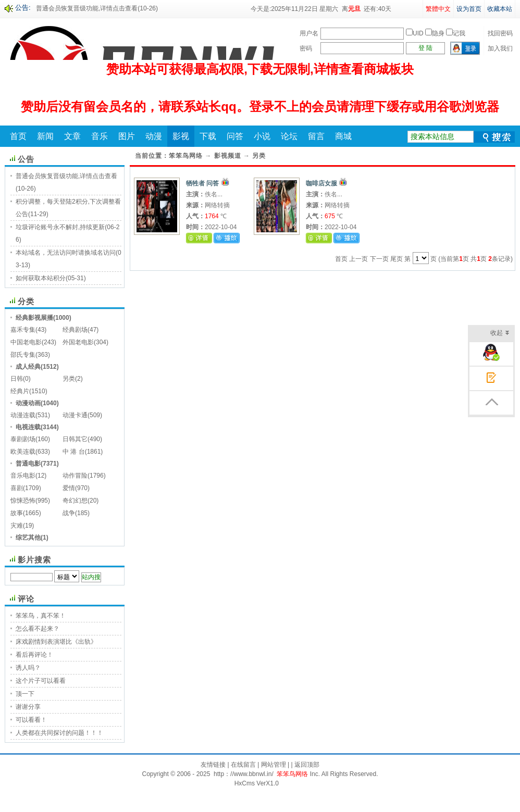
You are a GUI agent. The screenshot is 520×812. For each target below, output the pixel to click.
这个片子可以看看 (41, 681)
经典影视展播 (34, 318)
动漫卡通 (75, 415)
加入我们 (500, 48)
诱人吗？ (28, 668)
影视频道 (228, 156)
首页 (18, 136)
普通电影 (28, 464)
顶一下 (25, 694)
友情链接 (213, 765)
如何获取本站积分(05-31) (51, 278)
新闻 (45, 136)
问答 (235, 136)
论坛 (289, 136)
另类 (69, 379)
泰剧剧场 (23, 439)
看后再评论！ (34, 655)
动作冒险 (75, 476)
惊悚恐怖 (23, 501)
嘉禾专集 (23, 330)
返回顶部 (307, 765)
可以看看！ (31, 720)
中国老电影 (26, 342)
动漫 (154, 136)
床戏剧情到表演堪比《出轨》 (56, 642)
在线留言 (243, 765)
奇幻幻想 (75, 501)
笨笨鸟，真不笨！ (41, 616)
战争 (69, 513)
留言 (316, 136)
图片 (127, 136)
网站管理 (274, 765)
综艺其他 (28, 538)
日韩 (17, 379)
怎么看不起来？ (38, 629)
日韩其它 (75, 439)
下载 (208, 136)
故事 (17, 513)
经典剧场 (75, 330)
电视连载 (28, 427)
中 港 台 (74, 452)
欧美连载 (23, 452)
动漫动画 (28, 403)
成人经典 (28, 367)
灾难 (17, 526)
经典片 (20, 391)
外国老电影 (78, 342)
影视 (181, 136)
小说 (262, 136)
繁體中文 (438, 9)
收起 (500, 334)
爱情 (69, 488)
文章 (72, 136)
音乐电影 (23, 476)
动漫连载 (23, 415)
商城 (343, 136)
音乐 (100, 136)
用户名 (309, 33)
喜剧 (17, 488)
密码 (306, 48)
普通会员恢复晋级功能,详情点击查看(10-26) (97, 8)
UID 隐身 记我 (436, 33)
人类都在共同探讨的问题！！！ (59, 733)
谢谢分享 (28, 707)
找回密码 (500, 33)
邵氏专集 (23, 355)
